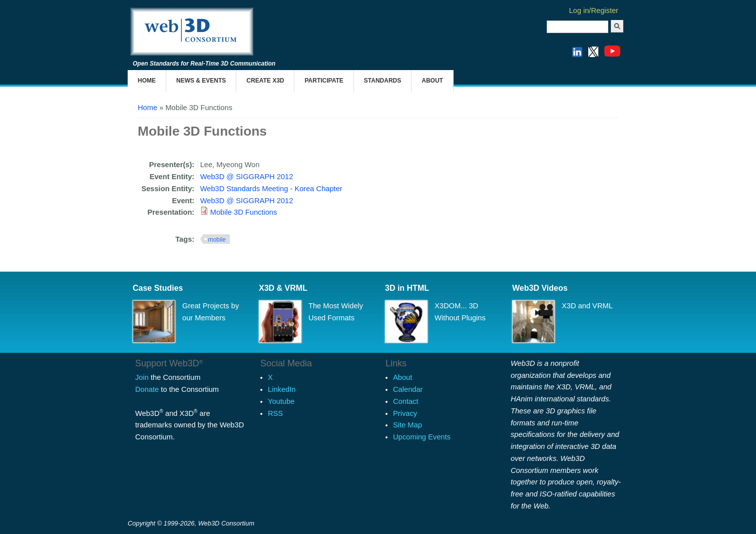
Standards (383, 81)
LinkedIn (282, 389)
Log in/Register (594, 11)
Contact (406, 401)
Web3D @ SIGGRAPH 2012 (247, 177)
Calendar (408, 389)
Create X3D (265, 81)
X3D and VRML (587, 306)
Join (142, 377)
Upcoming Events (422, 437)
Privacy (405, 413)
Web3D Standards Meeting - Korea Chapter (271, 189)
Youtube (281, 401)
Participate (324, 81)
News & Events (201, 81)
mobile (217, 240)
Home (147, 81)
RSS (275, 413)
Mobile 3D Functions (244, 212)
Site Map (408, 425)
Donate (147, 389)
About (432, 81)
